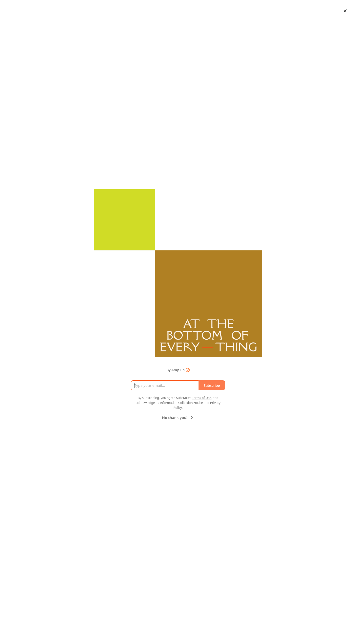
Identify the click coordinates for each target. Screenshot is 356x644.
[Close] (345, 11)
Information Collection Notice (181, 403)
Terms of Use (202, 398)
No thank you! (178, 417)
